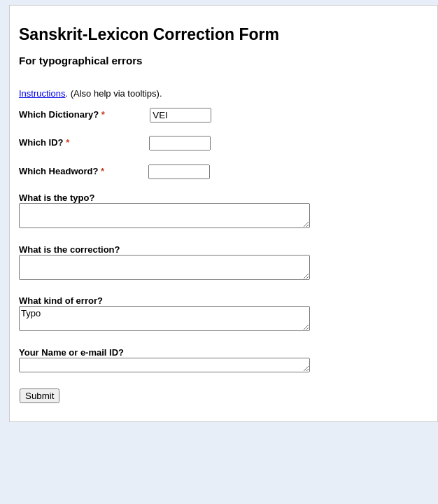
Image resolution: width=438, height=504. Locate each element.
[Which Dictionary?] (181, 115)
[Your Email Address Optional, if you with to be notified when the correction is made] (164, 365)
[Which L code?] (180, 143)
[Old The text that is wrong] (164, 216)
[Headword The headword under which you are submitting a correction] (179, 172)
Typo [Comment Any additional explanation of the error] (164, 318)
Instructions (42, 93)
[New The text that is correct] (164, 267)
